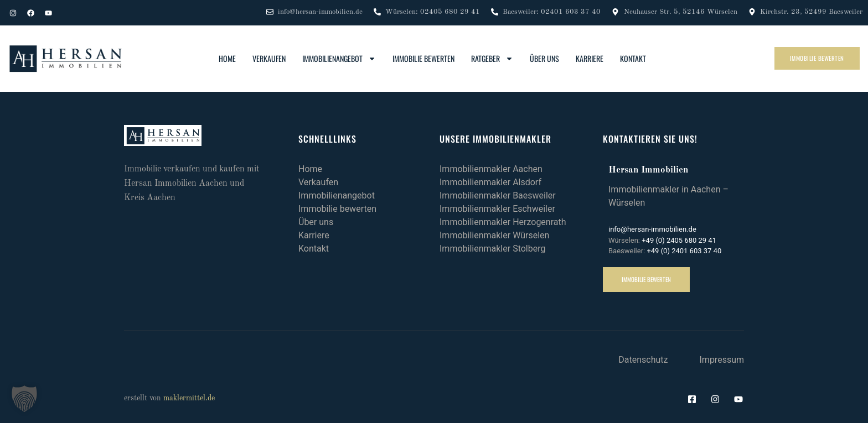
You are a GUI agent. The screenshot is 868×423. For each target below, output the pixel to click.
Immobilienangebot (339, 59)
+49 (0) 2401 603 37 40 (684, 251)
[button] (24, 399)
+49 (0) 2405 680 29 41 (679, 240)
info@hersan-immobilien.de (652, 229)
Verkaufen (269, 58)
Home (227, 58)
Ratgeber (492, 59)
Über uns (544, 58)
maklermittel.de (189, 398)
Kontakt (633, 58)
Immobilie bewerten (423, 58)
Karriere (590, 58)
